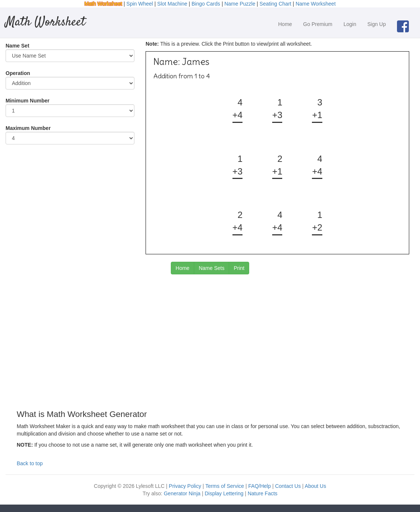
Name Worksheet (316, 4)
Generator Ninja (182, 493)
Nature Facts (263, 493)
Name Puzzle (240, 4)
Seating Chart (276, 4)
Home (285, 24)
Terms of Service (225, 486)
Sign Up (377, 24)
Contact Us (288, 486)
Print (239, 268)
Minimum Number (27, 101)
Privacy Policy (185, 486)
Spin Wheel (140, 4)
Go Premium (318, 24)
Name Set (17, 46)
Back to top (30, 463)
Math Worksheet (103, 4)
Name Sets (211, 268)
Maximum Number (28, 128)
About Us (316, 486)
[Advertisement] (210, 334)
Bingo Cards (206, 4)
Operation (18, 73)
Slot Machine (172, 4)
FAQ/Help (260, 486)
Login (350, 24)
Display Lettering (224, 493)
